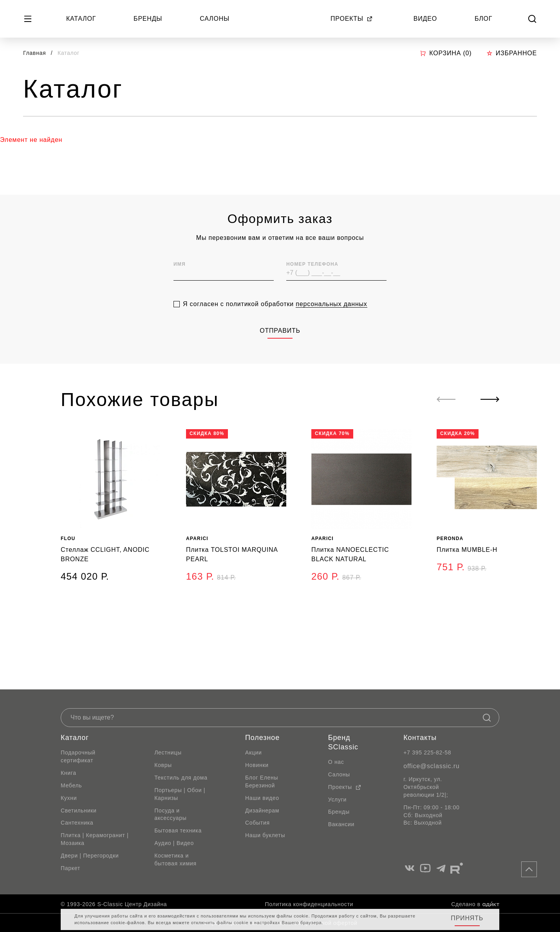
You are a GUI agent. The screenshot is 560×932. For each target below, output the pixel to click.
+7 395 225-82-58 (427, 752)
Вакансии (341, 824)
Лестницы (168, 752)
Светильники (79, 811)
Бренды (148, 19)
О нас (336, 762)
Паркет (70, 868)
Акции (254, 752)
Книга (69, 773)
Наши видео (262, 798)
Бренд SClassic (343, 742)
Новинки (257, 765)
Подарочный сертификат (78, 756)
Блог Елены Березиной (262, 782)
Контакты (420, 738)
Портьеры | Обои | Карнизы (180, 794)
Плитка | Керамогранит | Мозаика (95, 839)
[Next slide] (490, 399)
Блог (483, 19)
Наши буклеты (265, 835)
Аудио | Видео (174, 843)
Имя (180, 298)
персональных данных (331, 338)
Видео (425, 19)
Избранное (512, 53)
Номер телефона (312, 298)
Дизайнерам (262, 811)
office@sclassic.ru (431, 766)
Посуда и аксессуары (170, 814)
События (257, 823)
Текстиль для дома (181, 778)
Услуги (337, 800)
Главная (34, 53)
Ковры (163, 765)
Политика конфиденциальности (309, 904)
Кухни (69, 798)
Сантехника (77, 823)
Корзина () (446, 53)
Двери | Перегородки (90, 856)
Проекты (352, 19)
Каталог (81, 19)
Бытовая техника (178, 830)
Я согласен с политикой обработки (275, 338)
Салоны (215, 19)
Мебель (71, 785)
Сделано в (475, 904)
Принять (467, 918)
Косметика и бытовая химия (175, 859)
